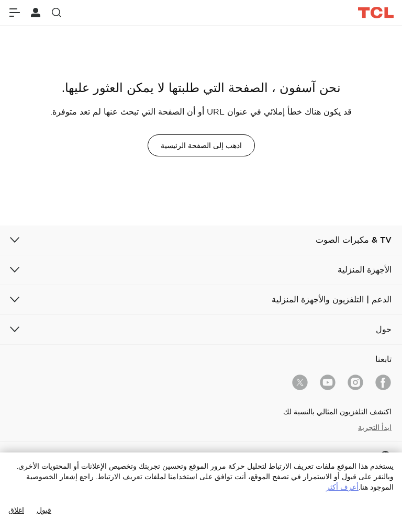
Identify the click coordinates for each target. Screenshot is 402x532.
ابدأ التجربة (375, 427)
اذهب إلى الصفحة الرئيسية (201, 145)
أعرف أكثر (342, 487)
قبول (44, 510)
